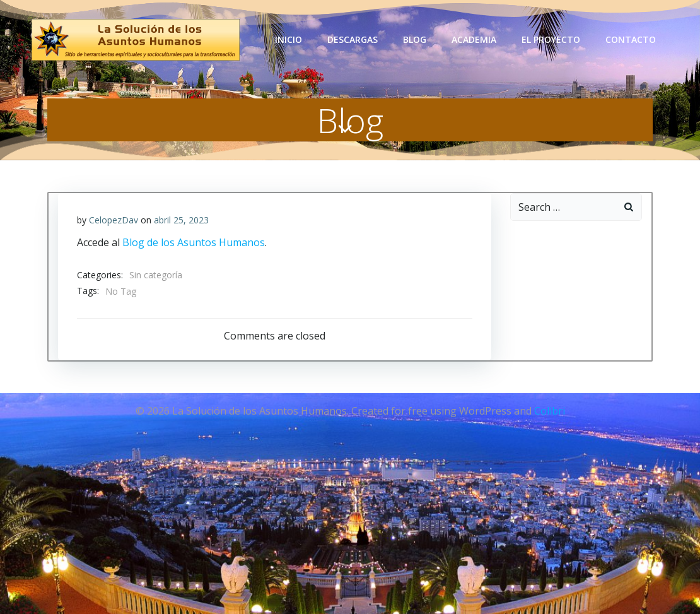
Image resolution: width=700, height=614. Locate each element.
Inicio (289, 39)
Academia (474, 39)
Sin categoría (156, 275)
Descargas (353, 39)
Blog (415, 39)
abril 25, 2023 (181, 220)
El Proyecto (551, 39)
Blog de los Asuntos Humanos (194, 242)
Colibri (550, 411)
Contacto (631, 39)
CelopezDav (114, 220)
